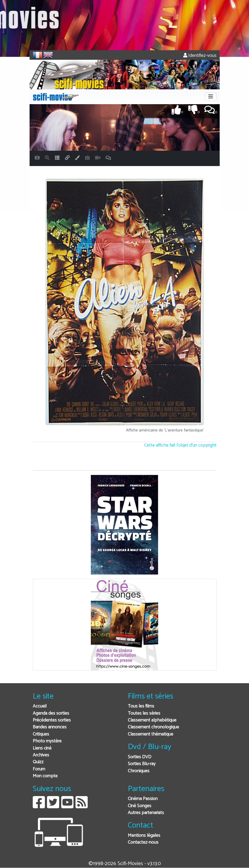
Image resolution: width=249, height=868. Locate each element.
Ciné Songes (140, 806)
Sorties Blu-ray (142, 764)
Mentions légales (144, 836)
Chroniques (139, 771)
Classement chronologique (153, 727)
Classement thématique (151, 734)
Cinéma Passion (143, 799)
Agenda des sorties (51, 713)
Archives (41, 755)
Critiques (41, 734)
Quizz (38, 762)
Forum (39, 769)
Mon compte (45, 776)
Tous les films (141, 706)
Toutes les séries (144, 713)
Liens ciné (42, 748)
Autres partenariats (146, 813)
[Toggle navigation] (211, 97)
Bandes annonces (50, 727)
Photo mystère (47, 741)
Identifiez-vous (200, 56)
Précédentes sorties (52, 720)
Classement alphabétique (152, 720)
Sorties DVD (140, 757)
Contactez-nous (143, 842)
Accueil (40, 706)
